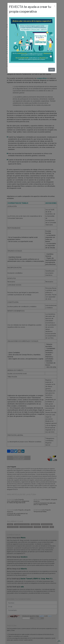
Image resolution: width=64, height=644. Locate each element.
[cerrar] (55, 6)
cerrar (52, 70)
